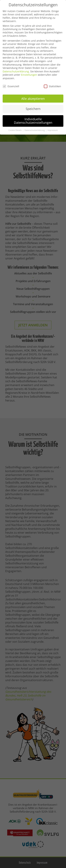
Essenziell (11, 85)
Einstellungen (29, 74)
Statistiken (52, 85)
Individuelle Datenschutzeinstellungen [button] (33, 120)
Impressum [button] (53, 129)
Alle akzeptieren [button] (33, 97)
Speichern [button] (33, 108)
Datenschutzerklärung (16, 70)
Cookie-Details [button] (15, 129)
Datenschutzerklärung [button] (35, 129)
